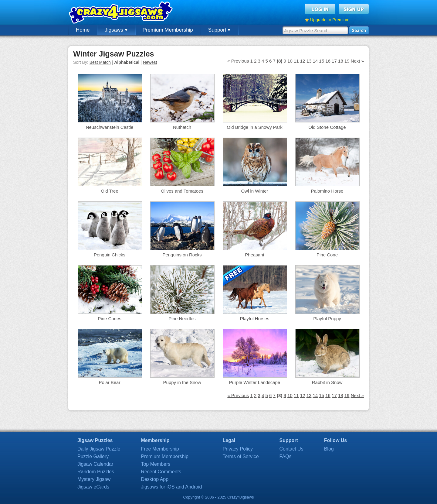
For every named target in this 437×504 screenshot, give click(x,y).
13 (309, 61)
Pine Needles (182, 319)
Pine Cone (327, 255)
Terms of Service (241, 456)
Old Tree (110, 191)
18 (341, 61)
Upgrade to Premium (330, 20)
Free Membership (160, 449)
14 (315, 61)
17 (334, 61)
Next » (357, 61)
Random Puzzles (96, 472)
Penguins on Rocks (182, 255)
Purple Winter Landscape (255, 382)
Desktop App (155, 479)
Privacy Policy (238, 449)
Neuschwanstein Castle (110, 127)
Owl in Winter (254, 191)
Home (83, 30)
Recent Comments (161, 472)
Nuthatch (182, 127)
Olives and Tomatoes (182, 191)
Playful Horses (255, 319)
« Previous (238, 61)
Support (219, 30)
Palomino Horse (327, 191)
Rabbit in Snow (327, 382)
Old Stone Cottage (327, 127)
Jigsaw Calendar (95, 464)
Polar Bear (110, 382)
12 (303, 61)
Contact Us (291, 449)
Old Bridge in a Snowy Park (254, 127)
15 (322, 61)
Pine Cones (110, 319)
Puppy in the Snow (182, 382)
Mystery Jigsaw (94, 479)
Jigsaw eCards (93, 487)
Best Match (100, 62)
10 (290, 61)
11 (296, 61)
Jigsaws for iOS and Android (171, 487)
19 (347, 61)
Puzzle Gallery (93, 456)
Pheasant (254, 255)
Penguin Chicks (110, 255)
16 (328, 61)
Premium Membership (168, 30)
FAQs (286, 456)
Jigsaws (116, 30)
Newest (150, 62)
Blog (329, 449)
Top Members (156, 464)
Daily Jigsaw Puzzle (99, 449)
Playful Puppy (327, 319)
